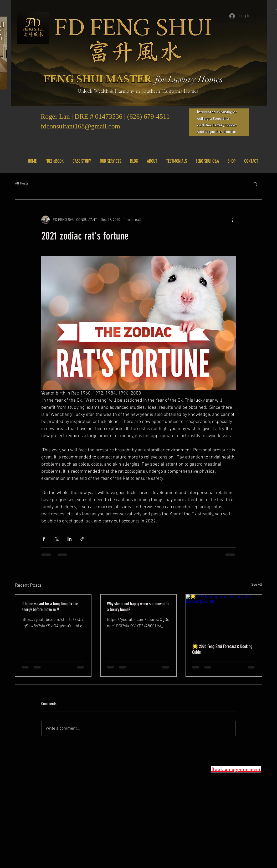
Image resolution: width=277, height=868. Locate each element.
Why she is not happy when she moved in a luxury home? (138, 607)
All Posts (22, 184)
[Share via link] (82, 539)
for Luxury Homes (189, 79)
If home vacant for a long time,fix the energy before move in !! (50, 607)
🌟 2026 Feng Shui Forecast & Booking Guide (222, 649)
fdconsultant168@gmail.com (80, 126)
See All (257, 585)
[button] (255, 184)
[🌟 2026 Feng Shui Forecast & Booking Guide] (224, 616)
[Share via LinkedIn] (70, 539)
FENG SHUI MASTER (98, 79)
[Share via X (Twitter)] (57, 539)
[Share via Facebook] (44, 539)
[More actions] (233, 220)
